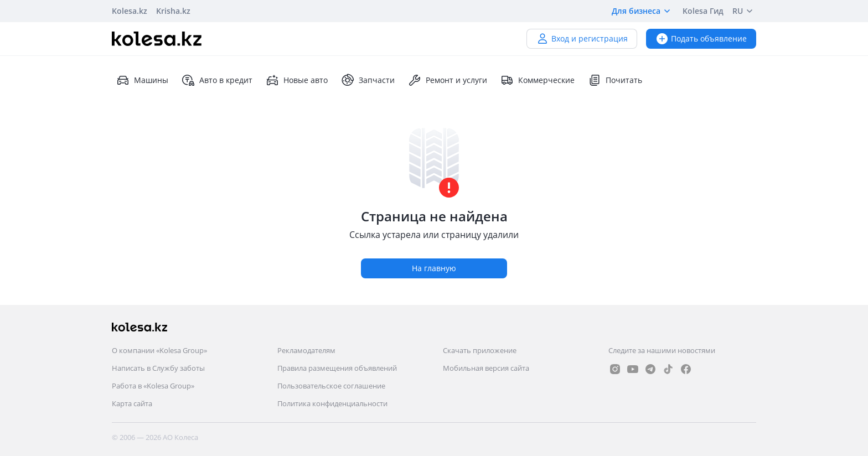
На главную (434, 268)
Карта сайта (132, 403)
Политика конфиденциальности (332, 403)
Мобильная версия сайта (486, 368)
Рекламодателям (306, 350)
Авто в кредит (217, 80)
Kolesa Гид (703, 11)
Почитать (615, 80)
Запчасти (368, 80)
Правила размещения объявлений (337, 368)
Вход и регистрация (582, 38)
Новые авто (297, 80)
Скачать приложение (480, 350)
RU (744, 11)
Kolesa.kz (130, 11)
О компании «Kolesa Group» (159, 350)
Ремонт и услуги (448, 80)
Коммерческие (538, 80)
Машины (142, 80)
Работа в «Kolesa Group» (153, 386)
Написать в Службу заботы (158, 368)
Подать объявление (701, 38)
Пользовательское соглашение (331, 386)
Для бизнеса (643, 11)
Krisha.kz (173, 11)
